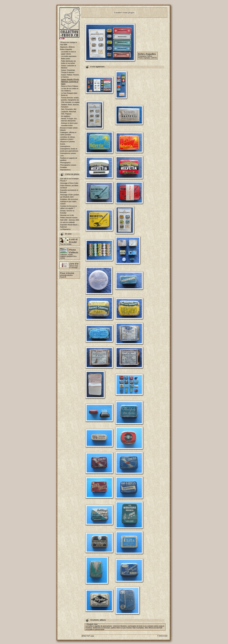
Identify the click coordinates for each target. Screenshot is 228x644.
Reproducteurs (65, 170)
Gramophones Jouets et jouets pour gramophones (69, 150)
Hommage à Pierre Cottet (69, 183)
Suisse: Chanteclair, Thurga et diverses (68, 71)
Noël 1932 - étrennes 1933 (70, 220)
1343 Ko (154, 58)
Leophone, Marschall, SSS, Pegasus (69, 113)
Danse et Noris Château (70, 86)
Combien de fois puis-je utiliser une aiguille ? (68, 207)
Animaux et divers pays (69, 123)
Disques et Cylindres (67, 142)
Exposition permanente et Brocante (69, 191)
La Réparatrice (65, 229)
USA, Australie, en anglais (70, 102)
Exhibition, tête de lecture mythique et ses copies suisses (69, 202)
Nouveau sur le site (67, 215)
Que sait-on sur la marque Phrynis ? (69, 180)
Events (63, 144)
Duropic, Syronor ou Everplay (67, 212)
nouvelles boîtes (67, 126)
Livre (62, 156)
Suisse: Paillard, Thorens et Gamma (70, 76)
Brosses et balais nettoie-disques (69, 129)
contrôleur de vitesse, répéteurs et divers (68, 138)
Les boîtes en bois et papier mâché (68, 53)
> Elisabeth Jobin (92, 624)
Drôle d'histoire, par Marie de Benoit (69, 187)
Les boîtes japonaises (69, 56)
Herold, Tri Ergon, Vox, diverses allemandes (69, 120)
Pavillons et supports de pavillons (69, 159)
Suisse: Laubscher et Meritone (68, 67)
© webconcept (162, 636)
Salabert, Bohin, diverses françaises (70, 106)
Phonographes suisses (68, 165)
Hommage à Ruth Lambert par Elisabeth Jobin (70, 196)
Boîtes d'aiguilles (66, 49)
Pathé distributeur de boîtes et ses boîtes (68, 62)
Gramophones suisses (68, 153)
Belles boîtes (66, 59)
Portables (63, 167)
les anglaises (66, 116)
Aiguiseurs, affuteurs (67, 47)
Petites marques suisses (69, 218)
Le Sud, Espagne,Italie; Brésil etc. (69, 94)
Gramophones (65, 146)
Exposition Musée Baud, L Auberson (69, 226)
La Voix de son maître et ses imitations (70, 90)
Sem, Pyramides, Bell (69, 109)
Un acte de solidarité (67, 222)
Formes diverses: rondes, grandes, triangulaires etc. (70, 99)
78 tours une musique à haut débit (68, 44)
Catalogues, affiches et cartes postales (68, 134)
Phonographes (65, 163)
